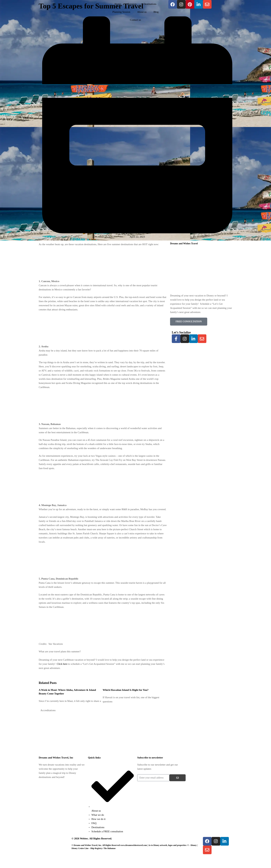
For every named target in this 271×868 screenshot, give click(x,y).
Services (132, 4)
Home (118, 4)
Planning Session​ (121, 12)
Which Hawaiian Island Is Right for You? (126, 690)
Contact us (135, 20)
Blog (156, 12)
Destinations (150, 4)
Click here (62, 664)
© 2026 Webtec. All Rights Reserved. (92, 838)
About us (142, 12)
